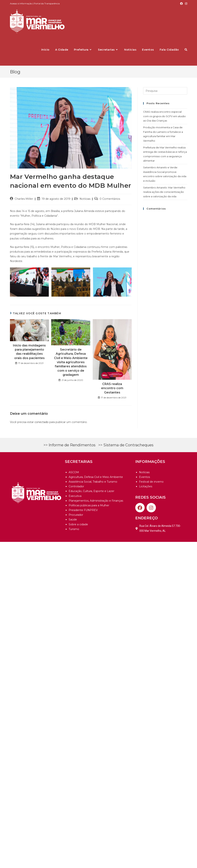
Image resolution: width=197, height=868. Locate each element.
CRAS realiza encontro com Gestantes (112, 388)
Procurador (76, 515)
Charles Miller (24, 199)
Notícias (85, 199)
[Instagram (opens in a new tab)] (186, 4)
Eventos (144, 477)
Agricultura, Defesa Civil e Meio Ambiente (96, 477)
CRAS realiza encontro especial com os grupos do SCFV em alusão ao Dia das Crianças (164, 116)
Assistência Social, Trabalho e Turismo (93, 482)
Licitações (146, 486)
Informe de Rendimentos (72, 445)
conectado (42, 422)
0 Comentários (110, 199)
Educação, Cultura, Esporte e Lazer (91, 491)
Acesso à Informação (21, 3)
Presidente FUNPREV (83, 510)
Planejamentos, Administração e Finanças (96, 501)
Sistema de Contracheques (128, 445)
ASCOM (74, 472)
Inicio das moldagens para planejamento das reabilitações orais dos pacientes (29, 352)
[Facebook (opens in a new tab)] (181, 4)
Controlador (76, 486)
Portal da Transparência (47, 3)
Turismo (74, 529)
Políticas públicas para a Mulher (89, 505)
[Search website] (186, 50)
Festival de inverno (151, 482)
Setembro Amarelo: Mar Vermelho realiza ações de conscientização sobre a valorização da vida (164, 192)
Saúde (73, 519)
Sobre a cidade (78, 524)
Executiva (75, 496)
